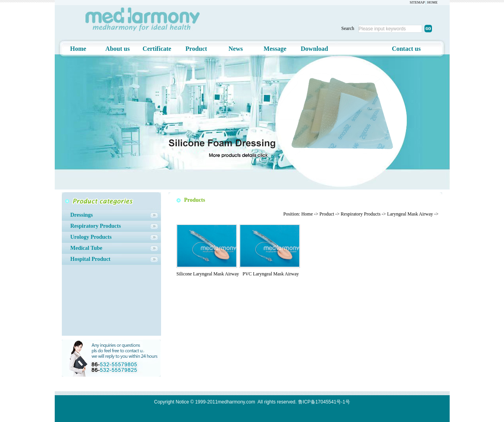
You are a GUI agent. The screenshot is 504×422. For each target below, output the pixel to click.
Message (275, 49)
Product (196, 49)
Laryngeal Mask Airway (410, 214)
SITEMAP (417, 2)
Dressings (82, 215)
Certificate (157, 49)
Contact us (406, 49)
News (235, 49)
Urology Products (91, 237)
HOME (433, 2)
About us (118, 49)
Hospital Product (91, 259)
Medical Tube (86, 248)
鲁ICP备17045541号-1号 (324, 402)
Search (348, 28)
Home (78, 49)
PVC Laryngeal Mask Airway (271, 274)
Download (314, 49)
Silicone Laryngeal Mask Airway (208, 274)
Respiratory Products (96, 226)
